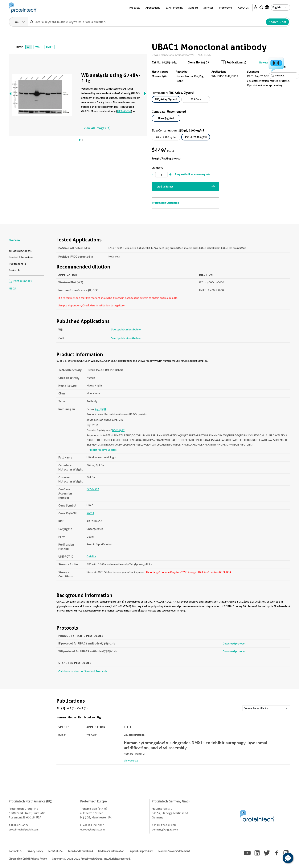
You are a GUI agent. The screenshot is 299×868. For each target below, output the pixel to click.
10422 (90, 513)
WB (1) (71, 708)
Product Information (21, 257)
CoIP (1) (82, 708)
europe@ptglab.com (92, 830)
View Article (131, 761)
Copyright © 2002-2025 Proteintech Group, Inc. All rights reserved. (91, 859)
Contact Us (15, 851)
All (29, 47)
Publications (234, 63)
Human (61, 717)
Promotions (226, 8)
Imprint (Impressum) (141, 851)
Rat (80, 717)
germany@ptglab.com (165, 830)
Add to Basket (165, 187)
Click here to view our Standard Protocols (83, 671)
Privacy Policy (35, 851)
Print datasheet (20, 281)
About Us (243, 8)
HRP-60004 (124, 111)
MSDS (12, 289)
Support (193, 8)
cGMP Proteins (174, 8)
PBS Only (196, 99)
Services (208, 8)
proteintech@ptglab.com (24, 830)
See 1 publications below (126, 329)
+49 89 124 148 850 (164, 825)
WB (37, 47)
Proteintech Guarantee (165, 203)
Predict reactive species (102, 450)
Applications (153, 8)
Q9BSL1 (91, 556)
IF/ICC (49, 47)
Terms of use (55, 851)
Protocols (14, 270)
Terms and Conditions (80, 851)
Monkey (90, 717)
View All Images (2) (97, 128)
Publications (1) (18, 264)
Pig (99, 717)
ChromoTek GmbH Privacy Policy (28, 859)
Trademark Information (111, 851)
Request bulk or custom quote (193, 174)
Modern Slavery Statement (174, 851)
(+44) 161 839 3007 (92, 825)
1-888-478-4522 (19, 825)
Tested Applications (20, 251)
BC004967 (118, 430)
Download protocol (234, 644)
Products (135, 8)
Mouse (72, 717)
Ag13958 (100, 409)
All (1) (61, 708)
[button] (288, 858)
